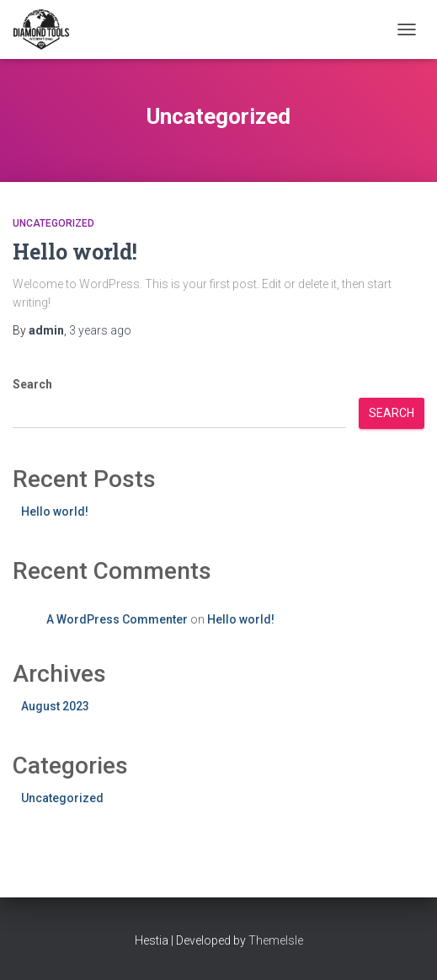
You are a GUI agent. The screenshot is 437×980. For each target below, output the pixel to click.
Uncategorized (53, 223)
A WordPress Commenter (117, 619)
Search (32, 384)
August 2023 (55, 706)
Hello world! (75, 252)
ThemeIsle (276, 940)
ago (100, 330)
